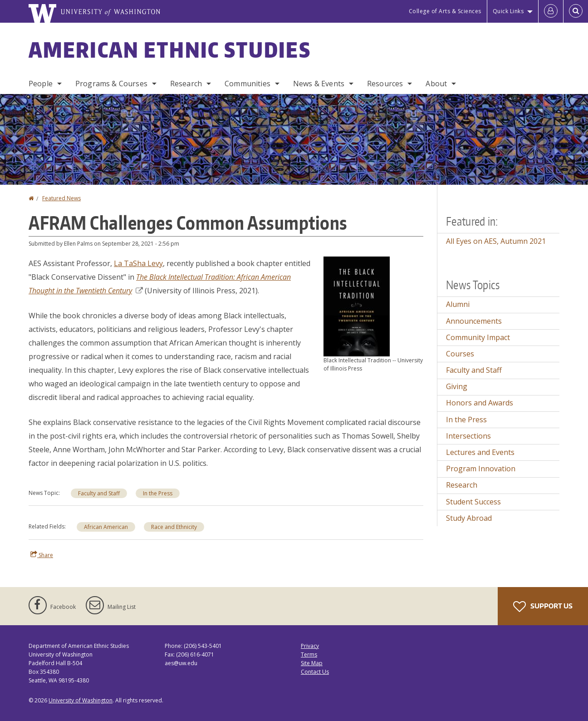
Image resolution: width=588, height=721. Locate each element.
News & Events (319, 84)
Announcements (474, 321)
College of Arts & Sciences (445, 11)
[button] (357, 306)
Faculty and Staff (99, 493)
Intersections (468, 436)
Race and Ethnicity (174, 527)
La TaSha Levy (138, 263)
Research (186, 84)
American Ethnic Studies (170, 49)
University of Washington (81, 700)
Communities (247, 84)
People (41, 84)
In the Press (158, 493)
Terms (309, 654)
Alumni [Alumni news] (458, 304)
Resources (385, 84)
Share (42, 555)
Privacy (310, 646)
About (436, 84)
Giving (457, 386)
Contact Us (315, 672)
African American (106, 527)
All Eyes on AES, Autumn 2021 (496, 241)
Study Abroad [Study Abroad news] (469, 518)
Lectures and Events (480, 452)
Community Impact (478, 337)
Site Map (312, 663)
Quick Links (508, 11)
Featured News (61, 198)
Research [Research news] (462, 485)
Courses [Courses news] (460, 354)
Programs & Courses (111, 84)
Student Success (473, 502)
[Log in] (551, 11)
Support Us (543, 607)
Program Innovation (481, 469)
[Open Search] (576, 11)
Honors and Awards (480, 403)
